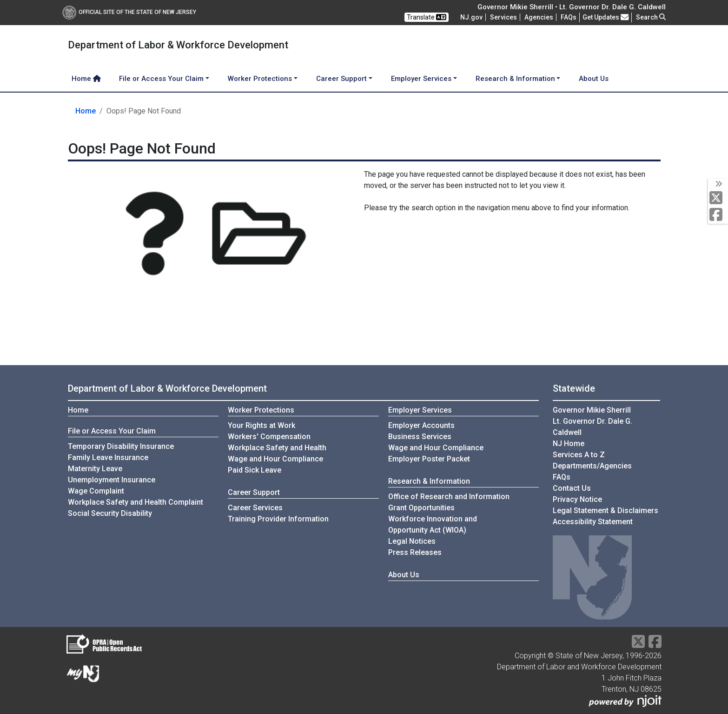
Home (86, 79)
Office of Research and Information (449, 497)
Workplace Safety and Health (277, 448)
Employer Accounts (421, 425)
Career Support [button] (341, 79)
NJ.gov (471, 17)
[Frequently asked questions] (569, 17)
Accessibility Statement (593, 522)
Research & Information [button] (515, 79)
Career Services (255, 508)
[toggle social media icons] (718, 184)
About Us (594, 79)
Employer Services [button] (421, 79)
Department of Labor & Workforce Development (167, 388)
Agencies (539, 17)
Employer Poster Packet (429, 459)
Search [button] (651, 17)
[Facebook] (718, 215)
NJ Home (569, 444)
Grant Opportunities (421, 508)
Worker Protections (261, 410)
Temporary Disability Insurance (121, 446)
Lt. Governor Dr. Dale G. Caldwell (592, 427)
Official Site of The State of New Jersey (129, 12)
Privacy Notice (577, 499)
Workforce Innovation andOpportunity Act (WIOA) (433, 524)
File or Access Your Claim (112, 431)
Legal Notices (412, 541)
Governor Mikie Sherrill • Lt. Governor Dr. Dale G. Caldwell (572, 7)
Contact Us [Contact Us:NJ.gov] (572, 488)
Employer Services (420, 410)
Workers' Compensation (269, 437)
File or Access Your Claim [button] (161, 79)
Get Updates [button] (606, 17)
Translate (427, 17)
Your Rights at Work (261, 425)
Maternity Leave (95, 469)
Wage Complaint (96, 491)
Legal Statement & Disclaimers (606, 510)
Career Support (254, 492)
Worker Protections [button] (260, 79)
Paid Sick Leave (255, 470)
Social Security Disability (110, 513)
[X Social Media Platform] (718, 198)
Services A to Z (579, 455)
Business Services (420, 437)
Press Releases (415, 552)
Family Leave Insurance (108, 457)
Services (503, 17)
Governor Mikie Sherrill (592, 410)
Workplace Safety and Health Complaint (136, 502)
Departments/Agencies (592, 466)
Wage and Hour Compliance (275, 459)
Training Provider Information (278, 519)
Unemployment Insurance (112, 480)
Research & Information (429, 481)
